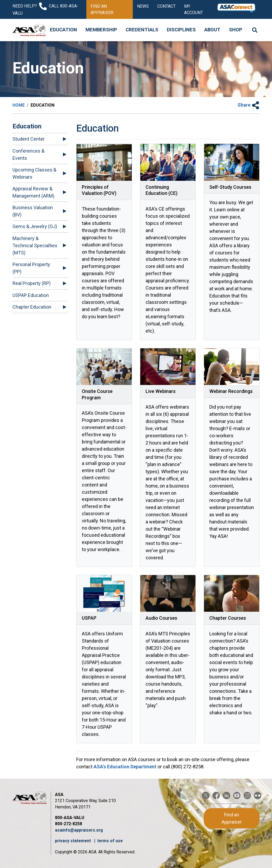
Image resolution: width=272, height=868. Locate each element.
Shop (236, 30)
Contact (166, 6)
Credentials (142, 30)
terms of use (110, 841)
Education (63, 30)
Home (19, 105)
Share (248, 105)
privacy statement (73, 841)
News (143, 6)
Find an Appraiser (102, 9)
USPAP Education (31, 295)
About (212, 30)
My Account (194, 9)
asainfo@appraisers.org (79, 830)
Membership (101, 30)
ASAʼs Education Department (125, 767)
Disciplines (181, 30)
